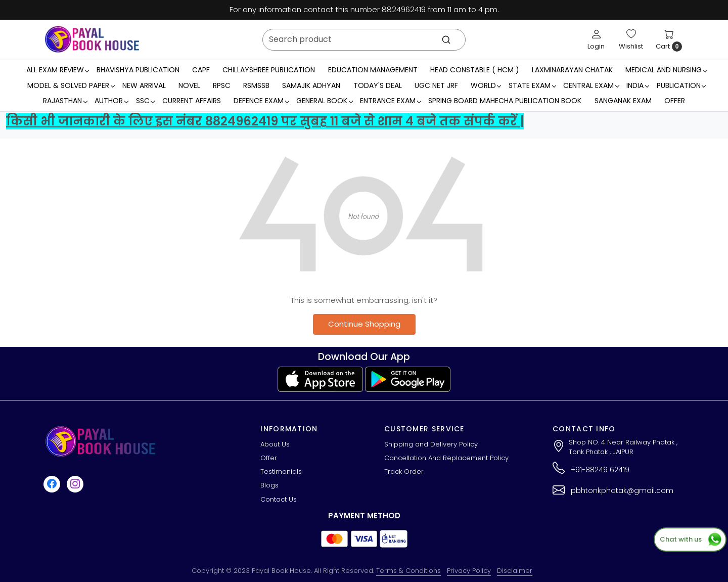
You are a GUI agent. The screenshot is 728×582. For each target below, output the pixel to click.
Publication (681, 85)
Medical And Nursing (666, 70)
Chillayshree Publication (269, 70)
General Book (324, 101)
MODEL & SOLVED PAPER (71, 85)
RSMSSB (256, 85)
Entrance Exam (390, 101)
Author (111, 101)
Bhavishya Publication (138, 70)
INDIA (638, 85)
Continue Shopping (364, 324)
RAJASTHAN (65, 101)
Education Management (373, 70)
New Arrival (144, 85)
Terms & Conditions (408, 571)
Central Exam (591, 85)
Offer (675, 101)
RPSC (222, 85)
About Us (275, 444)
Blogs (269, 485)
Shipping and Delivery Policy (431, 444)
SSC (145, 101)
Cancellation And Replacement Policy (446, 458)
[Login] (596, 39)
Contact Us (279, 499)
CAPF (201, 70)
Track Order (404, 472)
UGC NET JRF (436, 85)
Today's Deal (378, 85)
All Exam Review (58, 70)
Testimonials (281, 472)
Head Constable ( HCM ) (475, 70)
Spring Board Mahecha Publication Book (505, 101)
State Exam (532, 85)
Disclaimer (515, 571)
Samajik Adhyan (311, 85)
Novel (189, 85)
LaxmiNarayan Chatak (572, 70)
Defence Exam (261, 101)
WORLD (486, 85)
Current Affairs (192, 101)
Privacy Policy (469, 571)
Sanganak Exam (623, 101)
